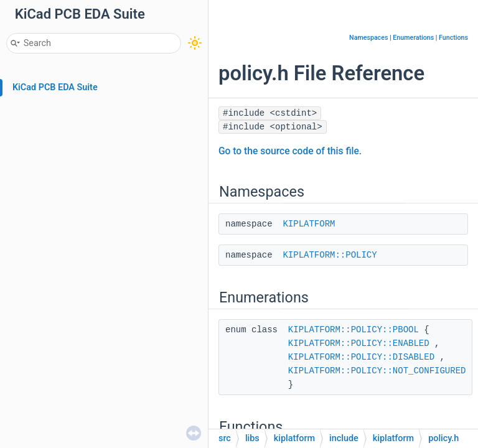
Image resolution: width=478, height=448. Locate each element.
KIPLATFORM (309, 224)
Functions (453, 38)
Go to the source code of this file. (290, 151)
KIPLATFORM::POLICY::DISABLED (361, 357)
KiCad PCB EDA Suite (55, 87)
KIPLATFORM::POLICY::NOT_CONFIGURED (377, 371)
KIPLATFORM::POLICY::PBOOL (354, 330)
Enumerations (413, 38)
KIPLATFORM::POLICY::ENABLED (359, 343)
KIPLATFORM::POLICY (330, 255)
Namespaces (368, 38)
